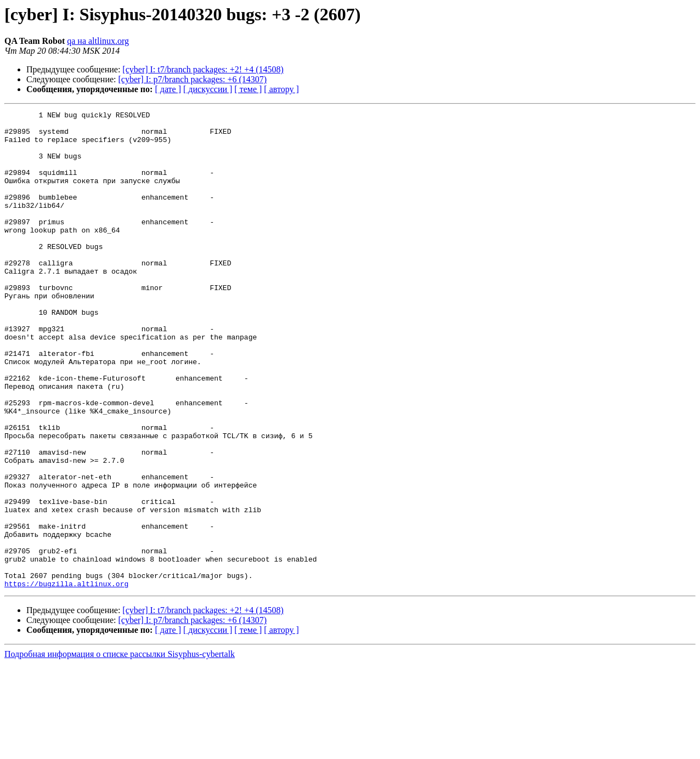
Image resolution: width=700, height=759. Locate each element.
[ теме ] (248, 89)
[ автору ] (281, 89)
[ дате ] (168, 89)
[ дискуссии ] (208, 89)
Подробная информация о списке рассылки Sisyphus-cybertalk (120, 749)
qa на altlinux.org (98, 41)
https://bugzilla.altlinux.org (66, 679)
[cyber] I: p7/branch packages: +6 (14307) (193, 79)
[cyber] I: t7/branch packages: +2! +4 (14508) (203, 69)
